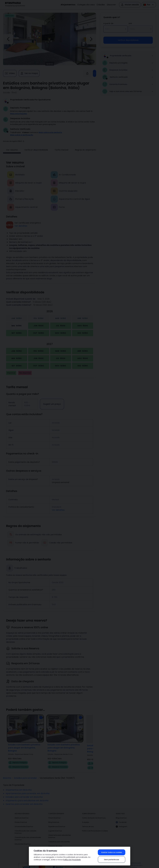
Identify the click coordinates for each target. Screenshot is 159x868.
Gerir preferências (112, 860)
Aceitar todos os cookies (112, 852)
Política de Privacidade (72, 860)
